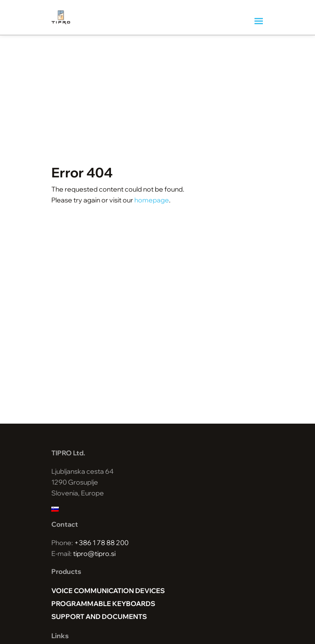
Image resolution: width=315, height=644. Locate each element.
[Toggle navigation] (259, 21)
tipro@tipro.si (94, 553)
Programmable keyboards (103, 604)
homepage (152, 200)
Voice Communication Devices (108, 591)
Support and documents (99, 616)
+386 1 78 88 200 (101, 543)
